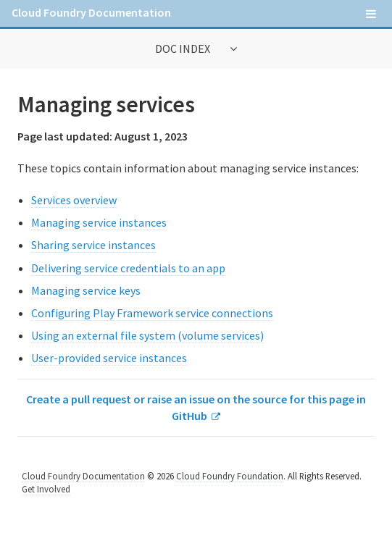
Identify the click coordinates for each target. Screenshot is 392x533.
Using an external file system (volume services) (147, 335)
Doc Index (184, 49)
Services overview (74, 200)
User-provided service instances (109, 358)
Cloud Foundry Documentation (91, 12)
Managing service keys (86, 290)
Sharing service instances (93, 245)
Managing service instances (99, 222)
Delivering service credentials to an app (128, 268)
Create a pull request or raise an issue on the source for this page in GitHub (196, 407)
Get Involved (46, 489)
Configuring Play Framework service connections (152, 313)
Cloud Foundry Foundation (230, 476)
